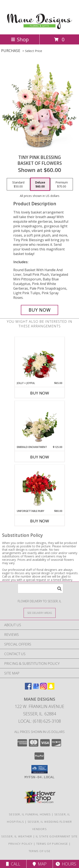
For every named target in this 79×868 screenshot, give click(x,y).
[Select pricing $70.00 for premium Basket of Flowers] (62, 184)
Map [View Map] (40, 864)
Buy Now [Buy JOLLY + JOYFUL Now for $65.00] (40, 393)
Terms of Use (40, 851)
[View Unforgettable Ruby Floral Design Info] (39, 487)
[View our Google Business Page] (36, 688)
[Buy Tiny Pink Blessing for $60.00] (40, 310)
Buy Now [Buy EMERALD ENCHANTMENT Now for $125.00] (40, 457)
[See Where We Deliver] (40, 613)
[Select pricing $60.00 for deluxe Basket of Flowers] (40, 184)
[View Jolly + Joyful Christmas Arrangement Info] (39, 359)
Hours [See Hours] (66, 864)
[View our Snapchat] (51, 688)
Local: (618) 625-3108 (40, 721)
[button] (39, 769)
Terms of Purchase (52, 844)
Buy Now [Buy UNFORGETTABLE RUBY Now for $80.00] (40, 521)
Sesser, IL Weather (17, 836)
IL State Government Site (57, 836)
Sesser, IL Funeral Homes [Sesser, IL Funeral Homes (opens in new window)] (30, 814)
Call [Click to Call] (13, 864)
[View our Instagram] (43, 688)
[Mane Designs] (39, 28)
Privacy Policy (21, 844)
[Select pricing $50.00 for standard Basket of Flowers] (18, 184)
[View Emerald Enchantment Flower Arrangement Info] (39, 423)
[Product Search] (40, 589)
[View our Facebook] (28, 688)
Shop (20, 39)
